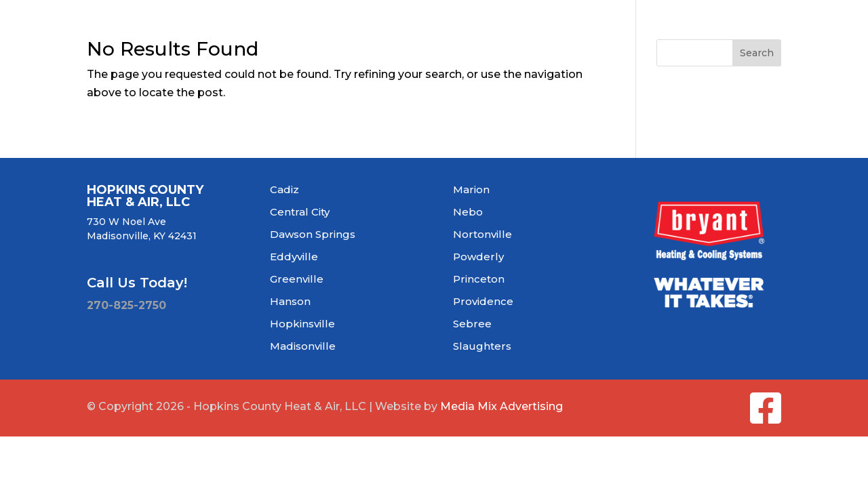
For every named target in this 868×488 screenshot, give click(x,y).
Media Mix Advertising (501, 406)
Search (757, 53)
